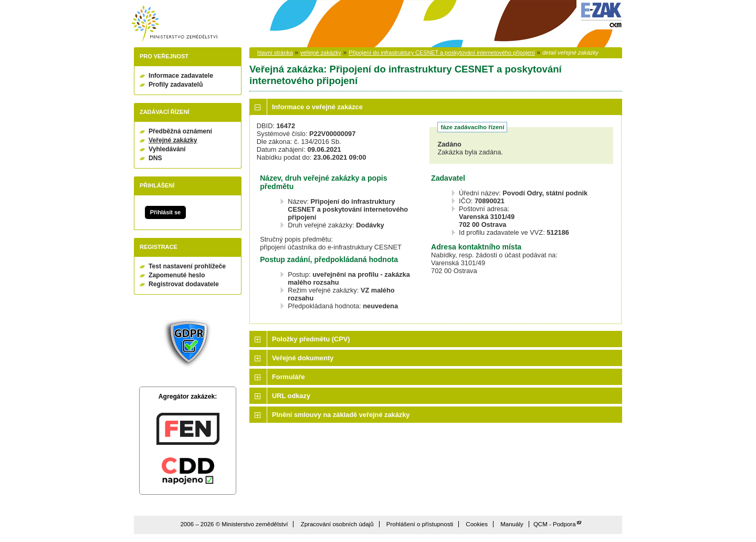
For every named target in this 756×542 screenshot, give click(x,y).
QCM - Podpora (555, 524)
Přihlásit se (165, 212)
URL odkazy (291, 396)
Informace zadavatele (181, 76)
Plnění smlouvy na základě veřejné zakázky (341, 415)
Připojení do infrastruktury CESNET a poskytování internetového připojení (442, 53)
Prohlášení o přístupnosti (420, 524)
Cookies (477, 524)
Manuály (512, 524)
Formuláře (288, 377)
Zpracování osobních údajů (337, 524)
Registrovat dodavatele (184, 284)
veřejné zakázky (321, 53)
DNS (155, 158)
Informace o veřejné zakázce (317, 107)
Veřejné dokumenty (303, 358)
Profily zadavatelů (176, 85)
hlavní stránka (275, 53)
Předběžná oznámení (180, 131)
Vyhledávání (167, 149)
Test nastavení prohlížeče (187, 266)
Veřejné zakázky (173, 140)
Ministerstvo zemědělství (174, 24)
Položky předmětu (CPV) (311, 339)
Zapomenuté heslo (177, 275)
